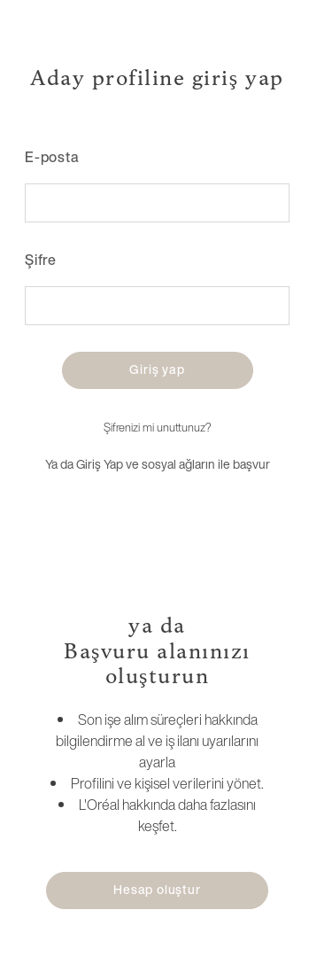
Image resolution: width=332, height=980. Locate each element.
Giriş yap (157, 369)
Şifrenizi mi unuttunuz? (157, 428)
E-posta (52, 157)
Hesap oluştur (157, 889)
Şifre (41, 260)
